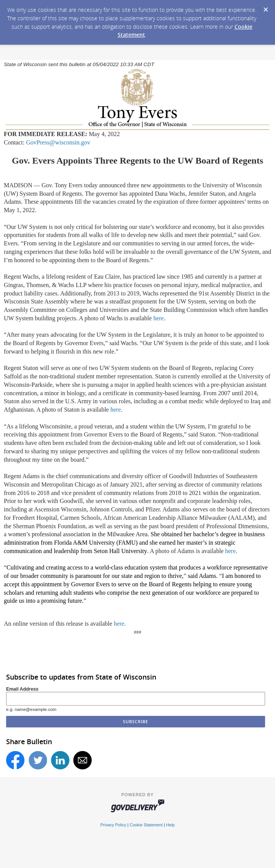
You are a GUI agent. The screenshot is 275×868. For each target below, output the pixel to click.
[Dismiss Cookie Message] (265, 7)
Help (170, 825)
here (159, 318)
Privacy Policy (113, 825)
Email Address (22, 689)
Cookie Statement (146, 825)
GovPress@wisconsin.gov (58, 142)
